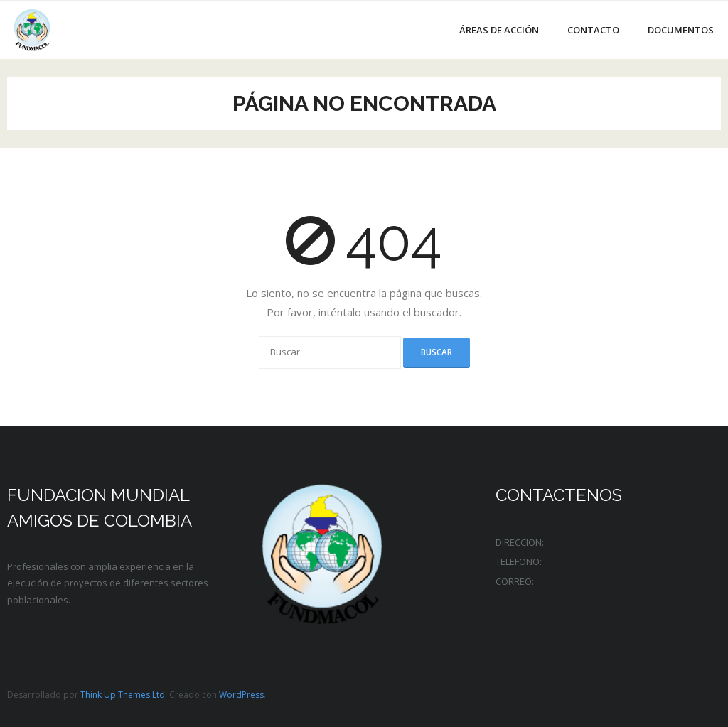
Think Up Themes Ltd (123, 695)
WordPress (241, 695)
